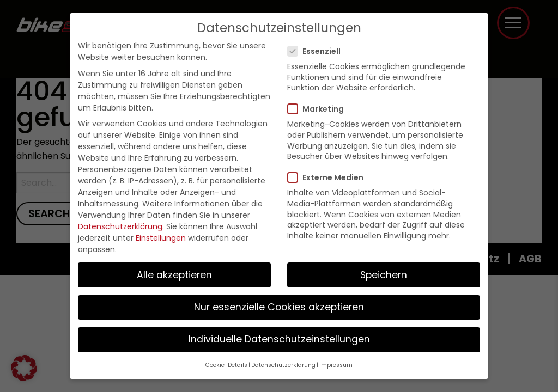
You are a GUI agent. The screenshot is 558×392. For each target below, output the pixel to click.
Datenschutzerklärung (120, 226)
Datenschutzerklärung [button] (283, 365)
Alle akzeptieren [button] (174, 275)
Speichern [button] (384, 275)
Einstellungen (161, 238)
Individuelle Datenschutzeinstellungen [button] (279, 339)
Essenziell (317, 51)
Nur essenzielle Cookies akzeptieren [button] (279, 307)
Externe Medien (329, 177)
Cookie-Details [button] (226, 365)
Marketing (319, 109)
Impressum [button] (336, 365)
